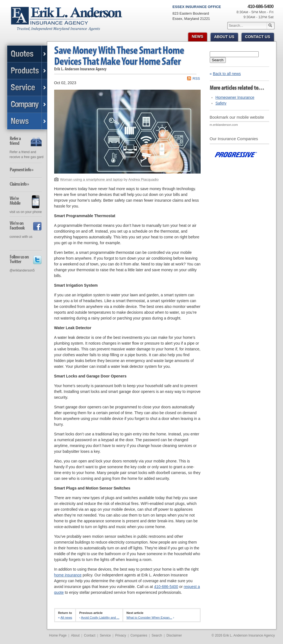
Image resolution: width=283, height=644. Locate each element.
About (75, 635)
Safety (221, 103)
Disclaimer (174, 635)
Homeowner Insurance (235, 97)
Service (105, 635)
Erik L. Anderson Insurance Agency (70, 22)
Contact (90, 635)
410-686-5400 (166, 587)
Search (218, 60)
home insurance (68, 575)
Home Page (58, 635)
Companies (139, 635)
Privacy (121, 635)
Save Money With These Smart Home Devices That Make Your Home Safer (119, 55)
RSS (196, 78)
